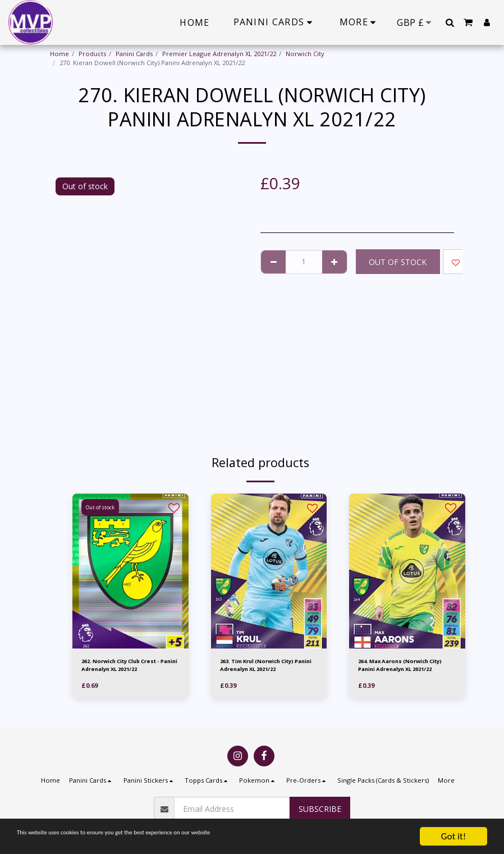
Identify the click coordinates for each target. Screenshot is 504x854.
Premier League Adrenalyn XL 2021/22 (219, 54)
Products (92, 54)
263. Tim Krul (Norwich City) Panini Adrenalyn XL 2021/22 (266, 666)
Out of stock (398, 262)
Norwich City (305, 54)
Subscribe (320, 809)
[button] (450, 22)
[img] (130, 571)
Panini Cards (134, 54)
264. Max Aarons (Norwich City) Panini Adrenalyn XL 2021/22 (401, 667)
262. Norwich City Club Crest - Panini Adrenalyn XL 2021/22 (129, 666)
